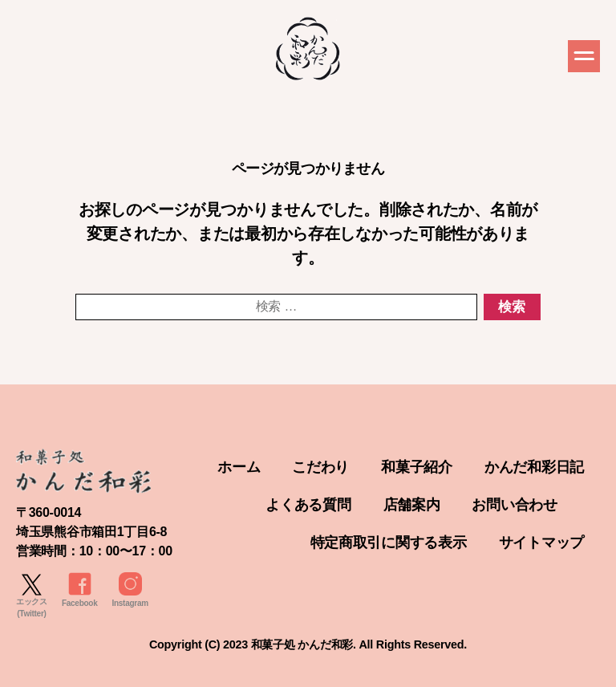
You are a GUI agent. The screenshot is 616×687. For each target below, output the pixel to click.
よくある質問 (308, 505)
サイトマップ (541, 543)
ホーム (239, 467)
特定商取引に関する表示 (389, 543)
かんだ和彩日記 (534, 467)
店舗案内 (412, 505)
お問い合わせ (514, 505)
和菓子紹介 (417, 467)
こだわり (320, 467)
